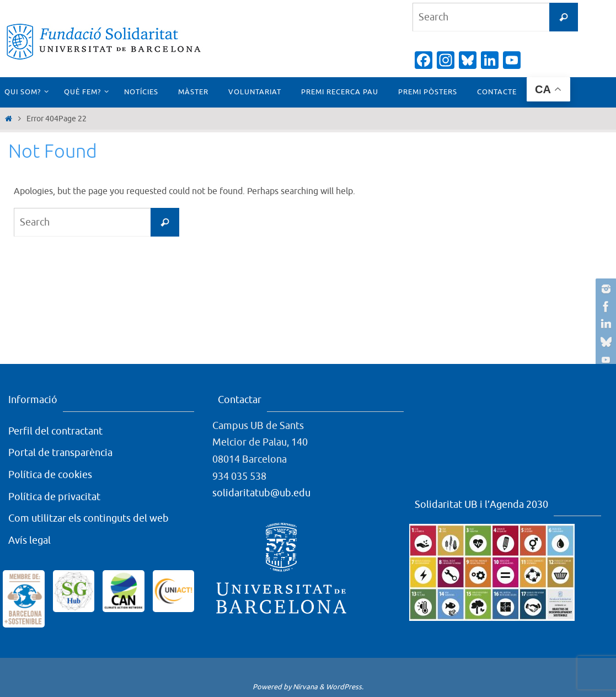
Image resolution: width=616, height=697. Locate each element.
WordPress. (345, 687)
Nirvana (305, 687)
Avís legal (30, 540)
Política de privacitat (54, 497)
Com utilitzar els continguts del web (89, 518)
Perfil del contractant (55, 431)
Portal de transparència (60, 453)
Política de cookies (50, 475)
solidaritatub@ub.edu (261, 493)
